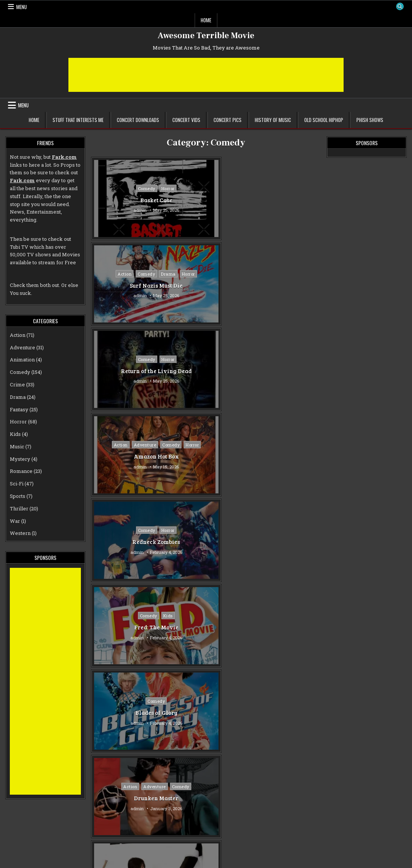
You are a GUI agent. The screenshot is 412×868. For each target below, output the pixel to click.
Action (183, 184)
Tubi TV (19, 247)
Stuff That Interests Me (78, 120)
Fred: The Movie (283, 285)
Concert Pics (228, 120)
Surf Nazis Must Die (206, 204)
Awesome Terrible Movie (206, 36)
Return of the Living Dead (283, 200)
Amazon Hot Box (128, 290)
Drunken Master (206, 375)
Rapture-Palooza (206, 798)
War (15, 521)
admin (112, 210)
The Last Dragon (206, 456)
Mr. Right (283, 802)
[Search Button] (400, 7)
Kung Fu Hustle (283, 371)
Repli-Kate (283, 627)
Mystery (20, 459)
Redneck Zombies (206, 285)
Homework (206, 627)
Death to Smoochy (283, 713)
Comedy (119, 188)
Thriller (19, 508)
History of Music (273, 120)
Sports (18, 496)
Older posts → (228, 853)
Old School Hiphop (324, 120)
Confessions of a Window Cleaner (129, 542)
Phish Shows (370, 120)
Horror (140, 188)
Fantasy (305, 359)
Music (140, 445)
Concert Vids (186, 120)
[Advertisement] (206, 75)
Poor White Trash (206, 713)
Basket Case (128, 200)
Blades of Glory (128, 371)
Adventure (138, 270)
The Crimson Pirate (206, 546)
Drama (227, 184)
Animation (22, 360)
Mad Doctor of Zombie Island (283, 542)
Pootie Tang (128, 456)
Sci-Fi (140, 616)
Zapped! (128, 713)
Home (206, 20)
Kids (295, 274)
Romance (206, 534)
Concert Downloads (138, 120)
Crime (218, 701)
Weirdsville (128, 798)
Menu (22, 7)
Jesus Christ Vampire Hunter (283, 456)
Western (20, 533)
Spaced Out (128, 627)
